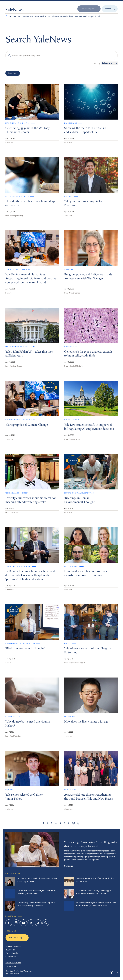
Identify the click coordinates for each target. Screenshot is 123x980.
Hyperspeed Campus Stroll (88, 16)
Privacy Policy (11, 966)
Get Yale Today (17, 937)
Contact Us (11, 956)
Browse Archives (13, 946)
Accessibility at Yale (13, 963)
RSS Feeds (10, 950)
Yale (114, 973)
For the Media (12, 953)
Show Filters (13, 73)
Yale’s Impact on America (34, 16)
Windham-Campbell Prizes (60, 16)
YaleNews (14, 10)
